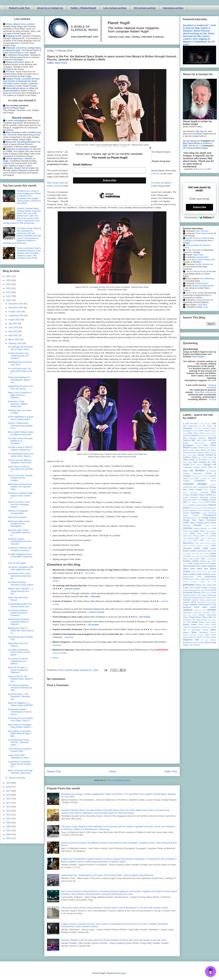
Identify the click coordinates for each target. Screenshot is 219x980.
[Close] (150, 148)
